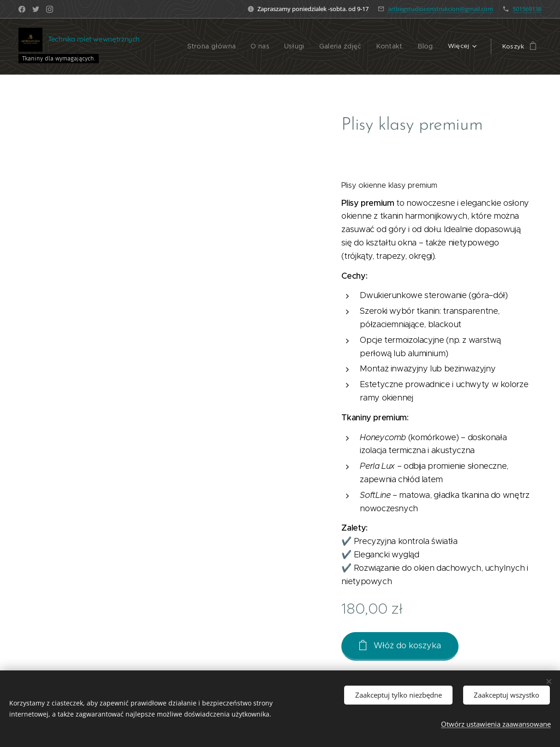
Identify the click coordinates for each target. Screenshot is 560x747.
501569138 (527, 9)
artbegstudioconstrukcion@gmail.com (441, 9)
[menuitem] (221, 47)
